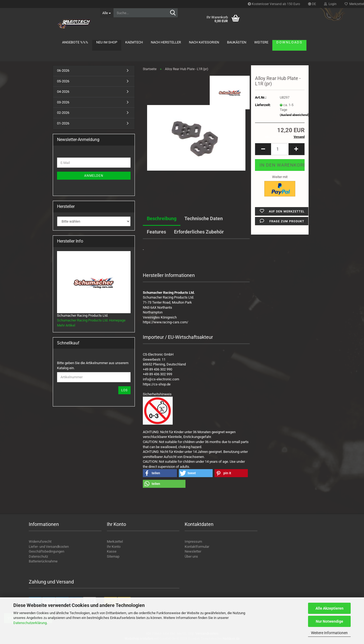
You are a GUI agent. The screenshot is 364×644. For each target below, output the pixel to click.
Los (124, 390)
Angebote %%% (75, 42)
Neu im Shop (107, 42)
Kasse (112, 551)
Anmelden (94, 176)
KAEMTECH (134, 42)
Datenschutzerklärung (30, 623)
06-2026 (63, 71)
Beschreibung (162, 218)
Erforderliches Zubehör (199, 232)
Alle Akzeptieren (329, 608)
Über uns (191, 556)
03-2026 (63, 102)
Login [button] (330, 4)
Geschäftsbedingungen (46, 551)
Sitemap (113, 556)
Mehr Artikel (66, 325)
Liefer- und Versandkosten (49, 547)
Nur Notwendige (329, 621)
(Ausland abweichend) (294, 115)
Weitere (261, 42)
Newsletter (193, 551)
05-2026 (63, 81)
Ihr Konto (114, 547)
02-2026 (63, 113)
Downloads (289, 42)
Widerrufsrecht (40, 542)
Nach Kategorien (204, 42)
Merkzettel (115, 542)
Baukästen (237, 42)
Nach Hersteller (166, 42)
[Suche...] (107, 13)
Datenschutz (38, 556)
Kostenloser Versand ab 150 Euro (274, 4)
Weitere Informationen (329, 633)
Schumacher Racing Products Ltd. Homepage (91, 320)
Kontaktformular (197, 547)
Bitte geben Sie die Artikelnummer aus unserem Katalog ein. (93, 365)
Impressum (193, 542)
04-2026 (63, 92)
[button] (312, 4)
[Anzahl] (280, 149)
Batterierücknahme (43, 561)
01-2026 (63, 123)
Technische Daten (204, 218)
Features (156, 232)
